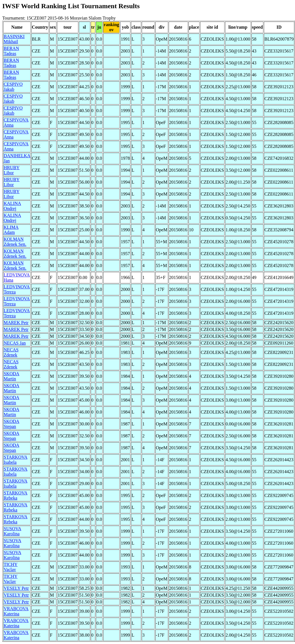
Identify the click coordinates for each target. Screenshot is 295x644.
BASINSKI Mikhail (14, 39)
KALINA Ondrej (12, 206)
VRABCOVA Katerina (16, 611)
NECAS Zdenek (11, 352)
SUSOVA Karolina (12, 531)
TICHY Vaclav (11, 567)
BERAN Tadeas (11, 51)
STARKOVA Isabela (16, 460)
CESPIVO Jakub (13, 87)
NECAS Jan (15, 343)
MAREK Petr (16, 323)
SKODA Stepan (11, 424)
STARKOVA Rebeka (16, 495)
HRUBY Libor (12, 170)
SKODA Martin (11, 376)
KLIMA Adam (11, 230)
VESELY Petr (16, 588)
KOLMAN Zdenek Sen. (15, 242)
